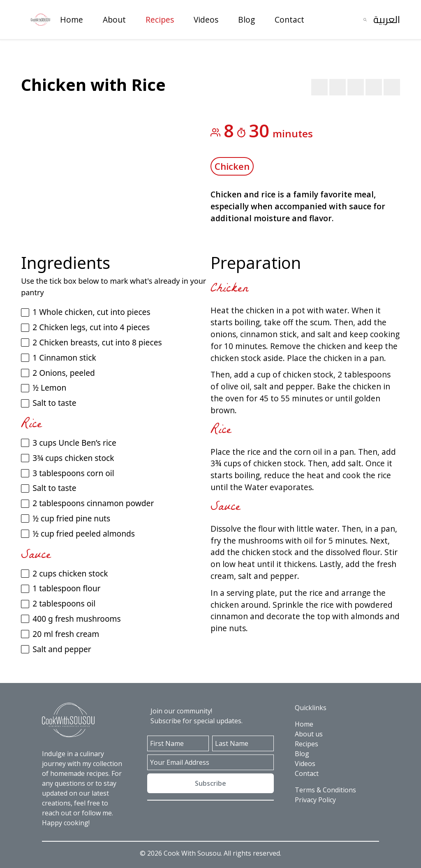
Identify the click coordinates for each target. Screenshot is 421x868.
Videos (206, 20)
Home (72, 20)
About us (309, 734)
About (114, 20)
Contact (289, 20)
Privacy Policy (315, 800)
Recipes (160, 20)
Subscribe (210, 783)
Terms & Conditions (325, 790)
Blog (246, 20)
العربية (387, 20)
